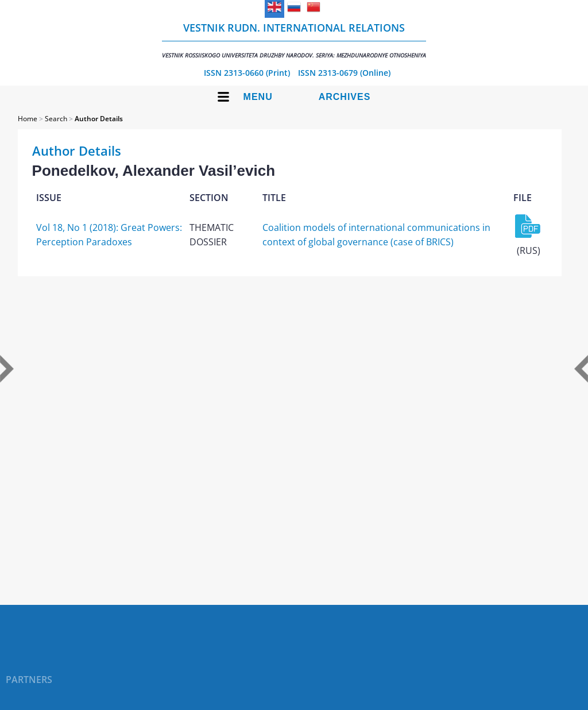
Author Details (99, 119)
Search (56, 119)
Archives (345, 97)
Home (28, 119)
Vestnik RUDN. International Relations (294, 40)
